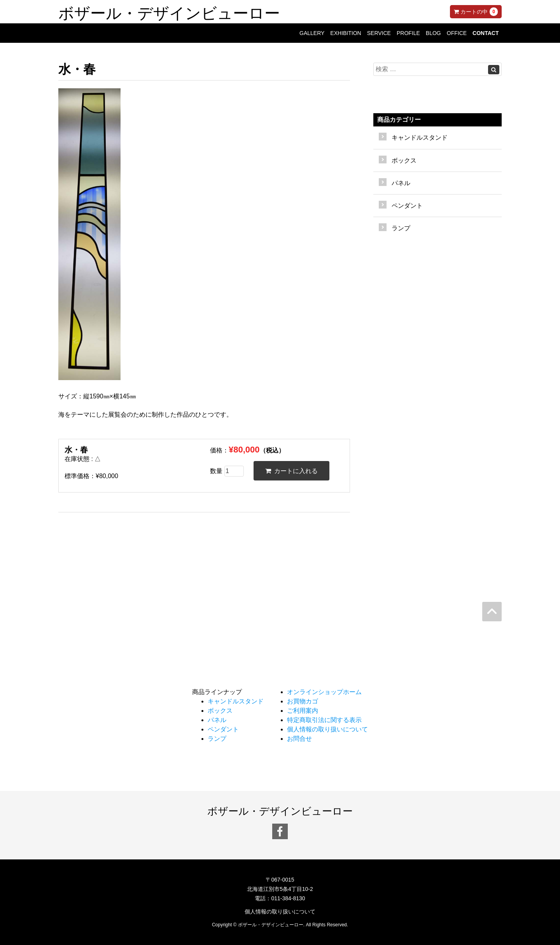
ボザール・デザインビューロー (169, 12)
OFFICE (457, 33)
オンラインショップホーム (324, 692)
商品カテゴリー (399, 120)
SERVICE (379, 33)
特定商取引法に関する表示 (324, 720)
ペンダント (407, 206)
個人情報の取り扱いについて (327, 729)
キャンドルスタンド (420, 138)
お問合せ (299, 739)
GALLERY (312, 33)
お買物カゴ (303, 701)
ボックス (404, 160)
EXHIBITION (346, 33)
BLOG (433, 33)
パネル (401, 183)
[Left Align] (494, 70)
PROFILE (408, 33)
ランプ (401, 228)
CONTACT (486, 33)
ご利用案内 (303, 711)
